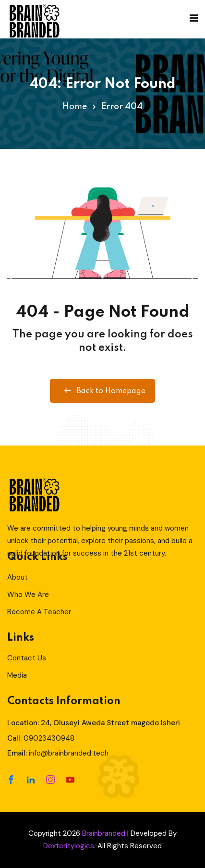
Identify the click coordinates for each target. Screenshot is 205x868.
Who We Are (28, 595)
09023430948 (49, 738)
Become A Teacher (39, 612)
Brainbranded (104, 833)
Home (75, 107)
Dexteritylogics (69, 846)
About (18, 577)
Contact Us (27, 658)
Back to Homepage (102, 391)
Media (17, 675)
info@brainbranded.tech (69, 753)
